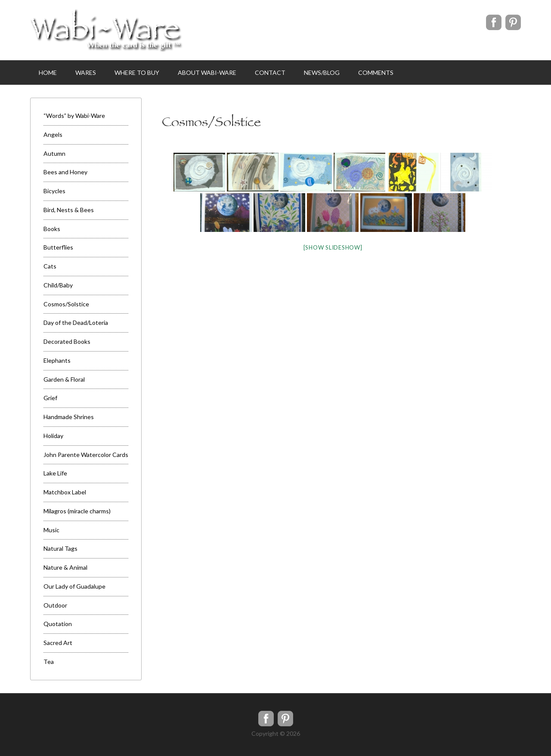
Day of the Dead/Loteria (76, 322)
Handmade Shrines (69, 417)
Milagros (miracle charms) (77, 511)
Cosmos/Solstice (66, 304)
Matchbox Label (65, 492)
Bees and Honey (65, 172)
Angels (53, 134)
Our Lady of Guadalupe (74, 586)
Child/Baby (58, 285)
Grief (50, 398)
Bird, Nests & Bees (69, 210)
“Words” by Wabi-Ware (74, 116)
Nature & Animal (65, 567)
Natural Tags (60, 548)
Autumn (54, 153)
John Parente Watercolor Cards (86, 455)
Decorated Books (67, 341)
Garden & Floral (64, 379)
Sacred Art (58, 643)
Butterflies (58, 247)
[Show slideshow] (333, 247)
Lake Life (55, 473)
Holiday (53, 436)
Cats (50, 266)
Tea (49, 662)
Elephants (57, 360)
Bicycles (54, 191)
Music (51, 530)
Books (52, 229)
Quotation (58, 624)
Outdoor (55, 605)
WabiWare (106, 30)
